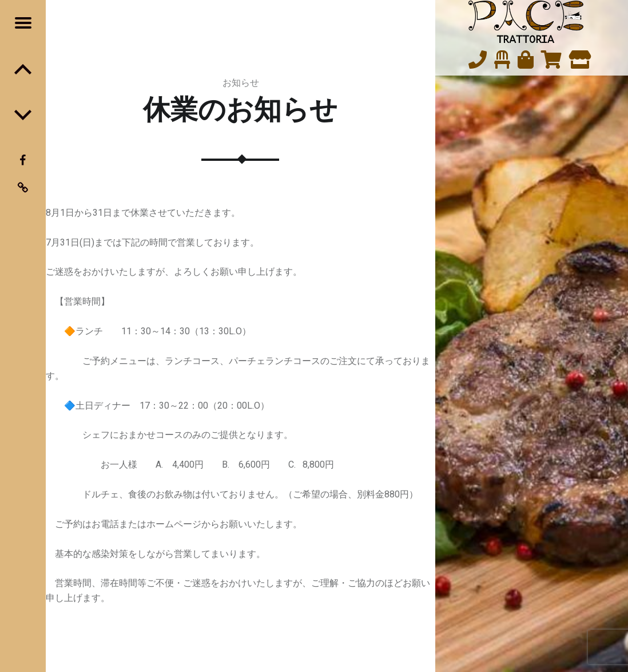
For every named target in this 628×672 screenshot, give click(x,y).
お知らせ (241, 83)
